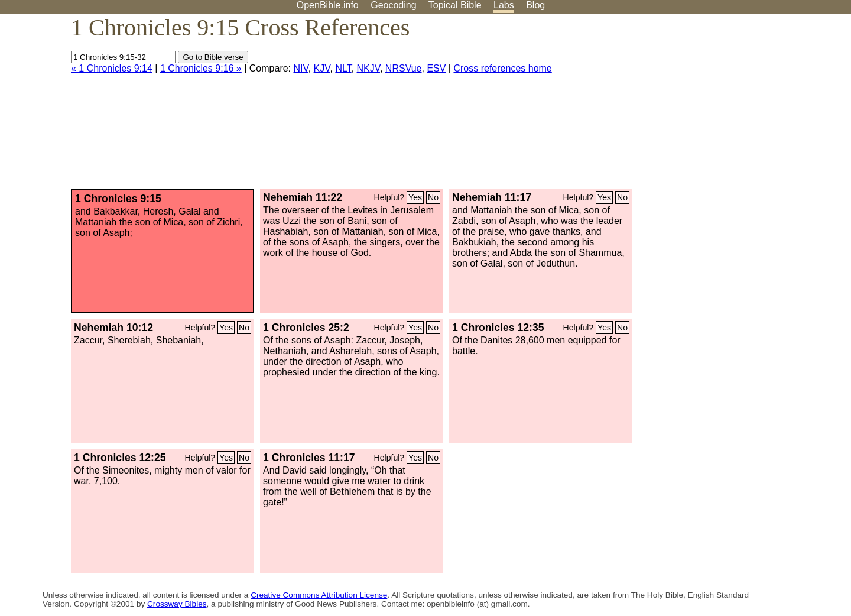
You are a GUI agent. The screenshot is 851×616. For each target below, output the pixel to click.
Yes (415, 197)
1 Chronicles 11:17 (309, 458)
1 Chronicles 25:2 (306, 328)
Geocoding (393, 5)
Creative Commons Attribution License (319, 595)
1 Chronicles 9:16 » (201, 68)
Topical (455, 5)
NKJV (368, 68)
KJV (322, 68)
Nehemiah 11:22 (303, 197)
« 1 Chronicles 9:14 (112, 68)
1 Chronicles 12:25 (120, 458)
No (433, 197)
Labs (504, 5)
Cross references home (502, 68)
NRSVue (404, 68)
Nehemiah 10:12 (113, 328)
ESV (436, 68)
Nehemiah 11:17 (492, 197)
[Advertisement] (732, 106)
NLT (343, 68)
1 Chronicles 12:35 (498, 328)
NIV (301, 68)
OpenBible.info (328, 5)
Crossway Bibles (177, 604)
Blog (535, 5)
